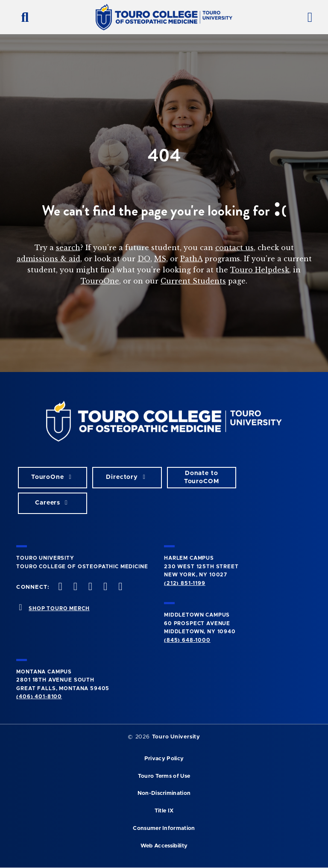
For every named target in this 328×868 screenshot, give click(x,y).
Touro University (176, 737)
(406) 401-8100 (39, 697)
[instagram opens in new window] (89, 587)
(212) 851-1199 (185, 583)
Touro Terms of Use (164, 776)
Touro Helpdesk (260, 270)
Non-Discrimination (164, 793)
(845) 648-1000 (187, 640)
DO (144, 259)
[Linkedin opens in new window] (120, 587)
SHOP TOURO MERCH (59, 608)
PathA (191, 259)
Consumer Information (164, 828)
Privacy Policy (164, 759)
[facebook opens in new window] (59, 587)
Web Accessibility (164, 846)
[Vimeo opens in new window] (105, 587)
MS (160, 259)
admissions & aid (48, 259)
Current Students (193, 281)
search (68, 248)
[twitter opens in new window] (74, 587)
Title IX (164, 811)
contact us (234, 248)
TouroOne (100, 281)
